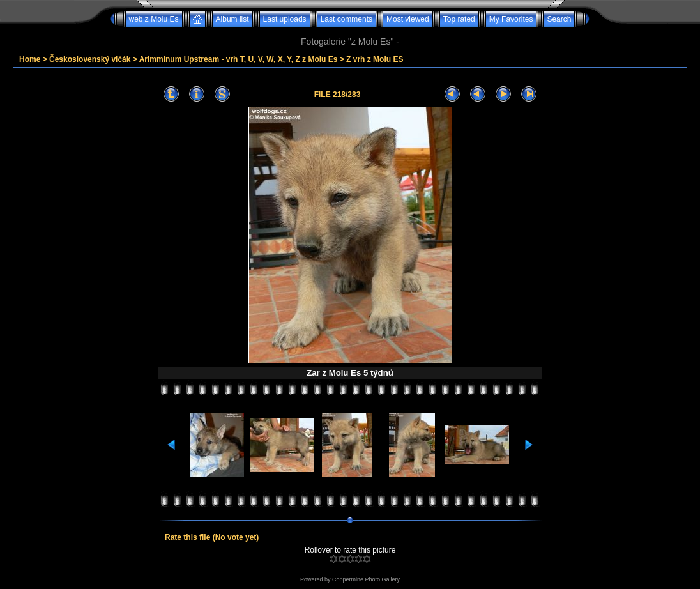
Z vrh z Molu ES (375, 59)
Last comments (346, 19)
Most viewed (408, 19)
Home (30, 59)
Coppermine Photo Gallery (366, 579)
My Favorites (511, 19)
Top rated (459, 19)
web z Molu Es (154, 19)
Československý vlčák (90, 59)
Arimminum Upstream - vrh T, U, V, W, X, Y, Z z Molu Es (239, 59)
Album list (232, 19)
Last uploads (285, 19)
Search (559, 19)
